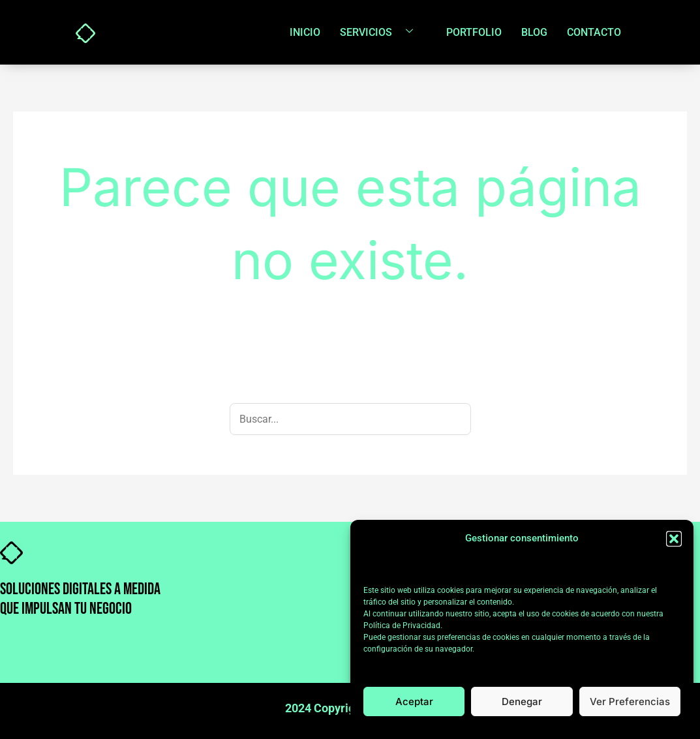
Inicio (305, 32)
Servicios (381, 32)
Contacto (594, 32)
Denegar (522, 701)
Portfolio (474, 32)
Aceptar (414, 701)
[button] (674, 539)
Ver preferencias (630, 701)
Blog (534, 32)
